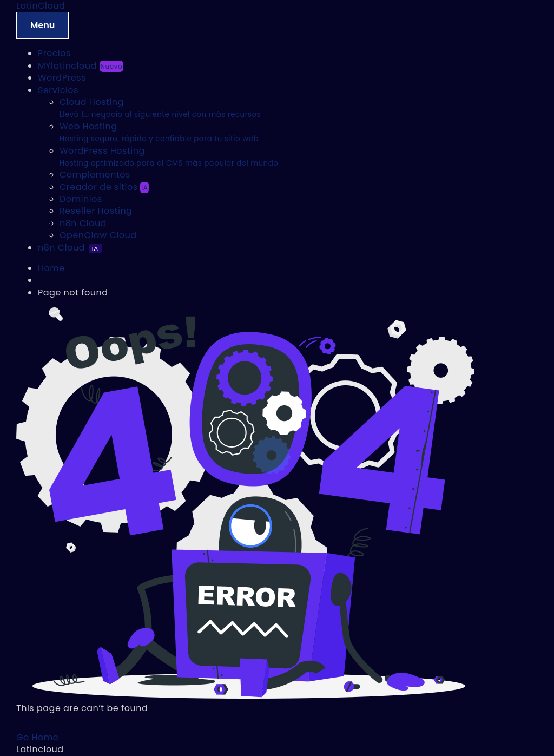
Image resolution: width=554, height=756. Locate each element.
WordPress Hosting (169, 156)
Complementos (95, 175)
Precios (54, 53)
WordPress (62, 78)
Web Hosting (159, 132)
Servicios (58, 90)
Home (51, 268)
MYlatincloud (81, 66)
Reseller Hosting (96, 211)
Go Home (37, 737)
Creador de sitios (104, 187)
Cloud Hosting (160, 108)
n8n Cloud (83, 223)
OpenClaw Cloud (98, 235)
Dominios (81, 199)
